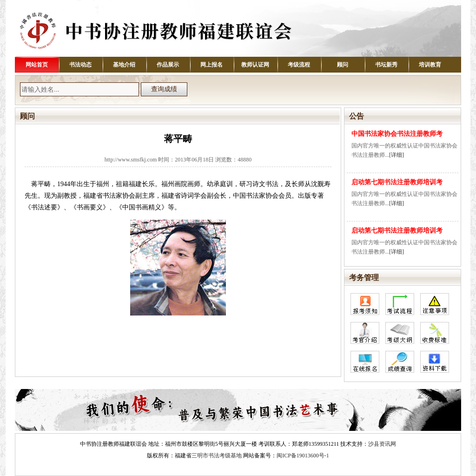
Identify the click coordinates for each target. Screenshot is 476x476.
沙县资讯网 (382, 444)
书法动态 (80, 65)
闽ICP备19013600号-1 (303, 456)
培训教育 (430, 65)
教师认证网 (255, 65)
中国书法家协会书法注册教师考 (397, 134)
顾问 (343, 65)
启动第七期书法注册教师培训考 (397, 182)
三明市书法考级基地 (217, 456)
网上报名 (212, 65)
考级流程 (299, 65)
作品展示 (168, 65)
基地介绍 (124, 65)
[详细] (397, 155)
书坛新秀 (386, 65)
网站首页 (37, 65)
